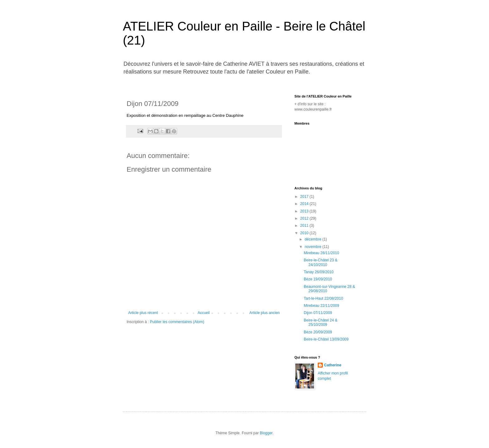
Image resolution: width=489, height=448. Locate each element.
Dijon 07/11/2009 (318, 313)
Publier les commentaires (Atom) (177, 322)
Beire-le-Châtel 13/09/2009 (326, 339)
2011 (305, 226)
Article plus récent (143, 313)
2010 (305, 233)
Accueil (204, 313)
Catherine (333, 365)
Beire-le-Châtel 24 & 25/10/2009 (321, 322)
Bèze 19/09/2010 (318, 279)
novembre (314, 247)
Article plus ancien (265, 313)
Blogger (266, 433)
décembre (314, 239)
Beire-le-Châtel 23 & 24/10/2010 (321, 262)
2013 (305, 211)
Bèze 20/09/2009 (318, 332)
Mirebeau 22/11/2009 (321, 306)
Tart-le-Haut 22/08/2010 (323, 298)
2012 (305, 218)
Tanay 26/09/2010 (319, 272)
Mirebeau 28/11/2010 (321, 253)
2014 (305, 204)
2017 (305, 197)
